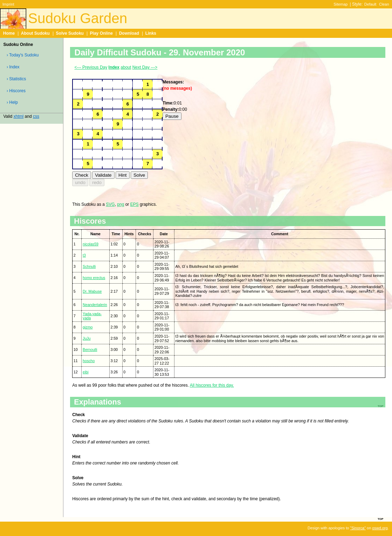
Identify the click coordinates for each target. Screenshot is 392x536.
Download (129, 33)
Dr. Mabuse (92, 291)
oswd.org (380, 528)
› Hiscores (16, 91)
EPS (135, 204)
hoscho (89, 361)
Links (151, 33)
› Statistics (16, 79)
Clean (384, 4)
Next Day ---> (145, 67)
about (126, 67)
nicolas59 (91, 244)
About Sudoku (35, 33)
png (121, 204)
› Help (12, 102)
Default (370, 4)
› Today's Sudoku (23, 55)
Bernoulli (90, 350)
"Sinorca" (358, 528)
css (36, 116)
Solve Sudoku (70, 33)
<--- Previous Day (91, 67)
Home (9, 33)
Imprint (8, 4)
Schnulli (89, 266)
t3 (84, 255)
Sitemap (341, 4)
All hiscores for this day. (212, 385)
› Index (13, 67)
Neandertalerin (95, 305)
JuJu (87, 338)
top (380, 518)
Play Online (101, 33)
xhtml (19, 116)
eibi (86, 372)
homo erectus (94, 278)
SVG (110, 204)
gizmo (88, 327)
